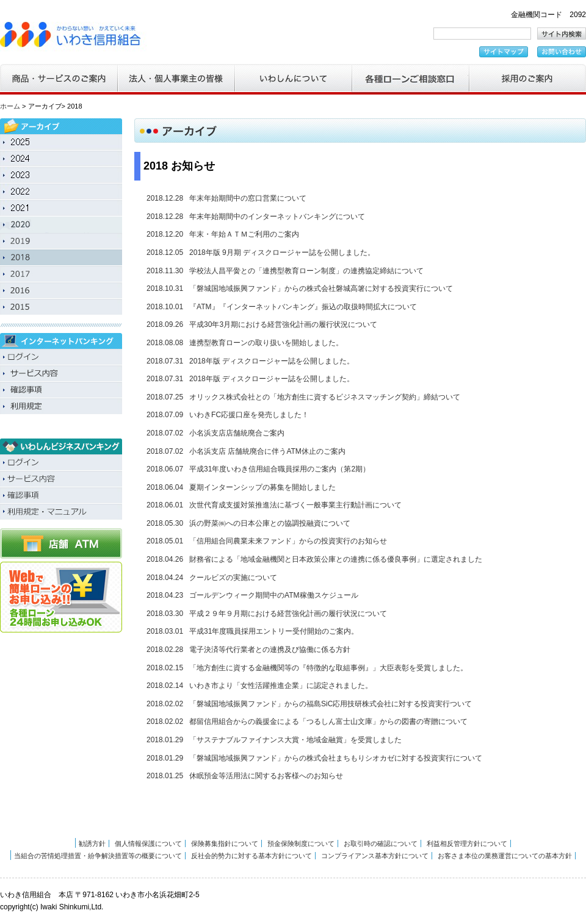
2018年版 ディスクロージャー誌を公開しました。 (272, 361)
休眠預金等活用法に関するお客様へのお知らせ (266, 776)
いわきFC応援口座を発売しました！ (249, 415)
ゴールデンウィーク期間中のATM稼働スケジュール (273, 595)
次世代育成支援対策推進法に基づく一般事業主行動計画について (295, 505)
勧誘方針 (92, 843)
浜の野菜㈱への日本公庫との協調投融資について (270, 523)
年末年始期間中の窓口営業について (248, 198)
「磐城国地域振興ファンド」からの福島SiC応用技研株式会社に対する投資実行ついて (331, 704)
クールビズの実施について (233, 578)
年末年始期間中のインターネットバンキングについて (277, 217)
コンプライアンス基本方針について (375, 856)
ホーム (10, 106)
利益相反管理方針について (467, 843)
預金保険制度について (301, 843)
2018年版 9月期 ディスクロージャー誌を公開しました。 (282, 252)
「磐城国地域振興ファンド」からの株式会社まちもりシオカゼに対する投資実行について (336, 758)
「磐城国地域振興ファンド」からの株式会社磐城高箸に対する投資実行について (321, 288)
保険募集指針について (225, 843)
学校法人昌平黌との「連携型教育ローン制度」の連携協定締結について (306, 271)
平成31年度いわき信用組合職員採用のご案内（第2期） (280, 469)
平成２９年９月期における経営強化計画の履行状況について (288, 614)
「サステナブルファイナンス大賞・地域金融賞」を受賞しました (295, 740)
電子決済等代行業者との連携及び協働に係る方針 (270, 650)
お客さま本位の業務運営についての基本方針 (505, 856)
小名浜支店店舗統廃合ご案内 (237, 433)
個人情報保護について (148, 843)
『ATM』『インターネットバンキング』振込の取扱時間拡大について (303, 307)
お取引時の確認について (381, 843)
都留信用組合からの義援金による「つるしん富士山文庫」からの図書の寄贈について (328, 722)
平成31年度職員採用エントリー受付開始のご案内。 (274, 631)
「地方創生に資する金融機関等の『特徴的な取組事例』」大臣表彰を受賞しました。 (328, 668)
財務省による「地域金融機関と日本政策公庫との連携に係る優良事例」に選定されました (336, 559)
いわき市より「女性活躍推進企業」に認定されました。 (281, 686)
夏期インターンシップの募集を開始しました (262, 487)
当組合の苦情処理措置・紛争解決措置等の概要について (98, 856)
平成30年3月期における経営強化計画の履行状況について (283, 324)
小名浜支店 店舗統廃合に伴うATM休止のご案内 (267, 451)
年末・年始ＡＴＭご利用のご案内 (244, 234)
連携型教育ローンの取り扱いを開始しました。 (266, 343)
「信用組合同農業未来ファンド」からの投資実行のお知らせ (288, 541)
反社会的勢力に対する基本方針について (251, 856)
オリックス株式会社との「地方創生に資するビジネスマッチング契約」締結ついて (325, 397)
